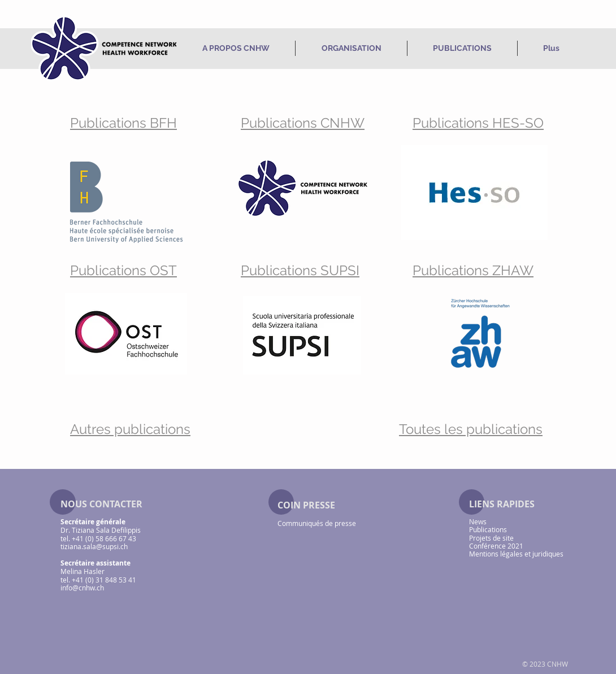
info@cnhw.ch (82, 588)
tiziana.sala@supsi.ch (94, 546)
